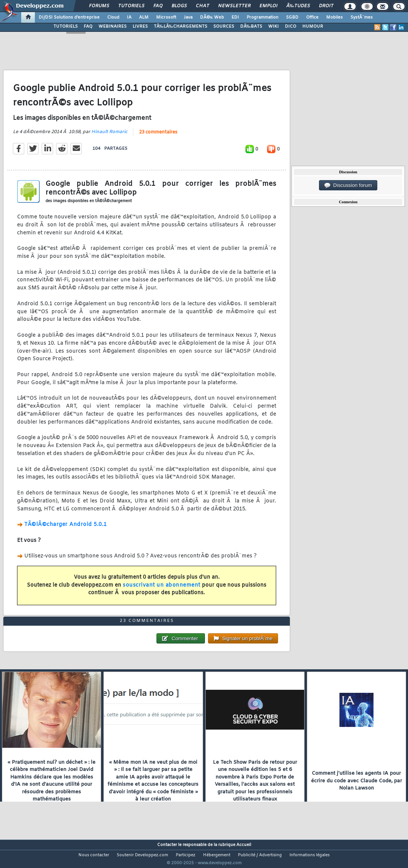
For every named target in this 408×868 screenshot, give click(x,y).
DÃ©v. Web (212, 17)
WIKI (274, 27)
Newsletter (234, 6)
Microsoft (166, 17)
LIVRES (140, 27)
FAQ (158, 6)
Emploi (268, 6)
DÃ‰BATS (251, 27)
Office (312, 17)
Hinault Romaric (109, 137)
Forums (99, 6)
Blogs (179, 6)
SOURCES (224, 27)
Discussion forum (348, 185)
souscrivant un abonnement (162, 590)
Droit (326, 6)
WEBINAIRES (113, 27)
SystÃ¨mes (362, 17)
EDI (235, 17)
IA (129, 17)
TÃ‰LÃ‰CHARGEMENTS (181, 27)
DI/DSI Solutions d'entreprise (69, 17)
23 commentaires (158, 137)
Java (188, 17)
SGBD (292, 17)
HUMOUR (313, 27)
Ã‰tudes (298, 6)
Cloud (113, 17)
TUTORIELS (66, 27)
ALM (144, 17)
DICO (291, 27)
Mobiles (335, 17)
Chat (202, 6)
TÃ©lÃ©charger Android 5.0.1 (66, 530)
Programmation (263, 17)
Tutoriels (131, 6)
